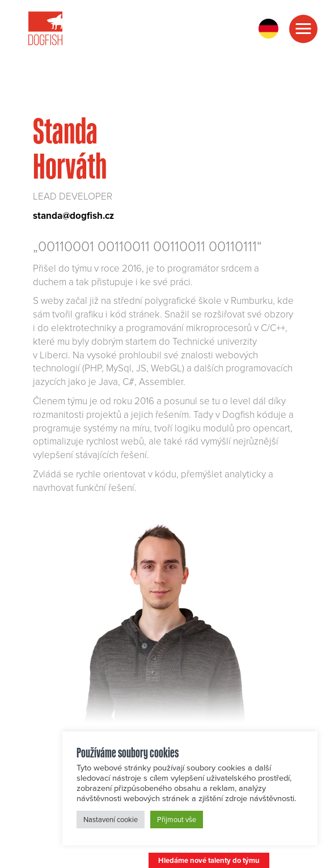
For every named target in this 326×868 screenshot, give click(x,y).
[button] (303, 29)
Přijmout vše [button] (177, 819)
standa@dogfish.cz (73, 215)
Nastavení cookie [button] (111, 819)
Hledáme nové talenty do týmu (209, 860)
